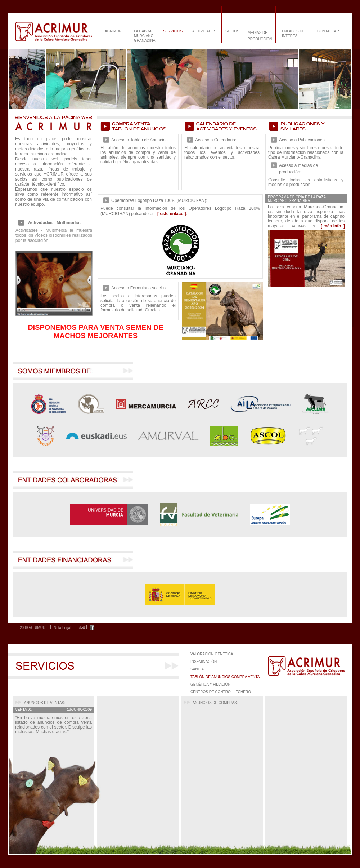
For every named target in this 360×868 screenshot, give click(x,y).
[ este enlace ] (172, 214)
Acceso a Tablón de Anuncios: (140, 140)
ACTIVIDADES (204, 31)
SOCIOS (232, 31)
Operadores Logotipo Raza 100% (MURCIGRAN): (159, 200)
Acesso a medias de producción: (298, 169)
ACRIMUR (113, 31)
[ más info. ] (333, 226)
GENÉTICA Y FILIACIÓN (210, 684)
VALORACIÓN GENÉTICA (212, 654)
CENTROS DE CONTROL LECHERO (221, 692)
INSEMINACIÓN (204, 662)
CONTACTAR (328, 31)
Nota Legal (62, 628)
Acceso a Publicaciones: (302, 140)
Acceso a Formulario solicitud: (140, 288)
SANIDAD (198, 669)
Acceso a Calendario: (216, 140)
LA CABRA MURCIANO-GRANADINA (145, 36)
